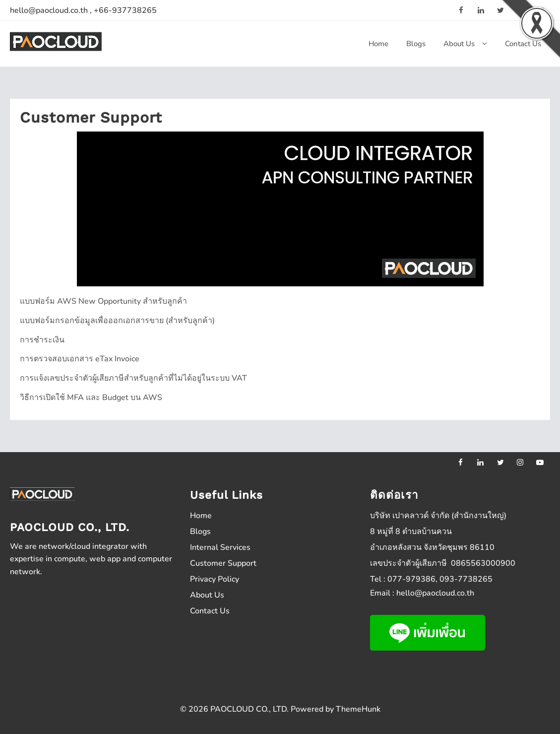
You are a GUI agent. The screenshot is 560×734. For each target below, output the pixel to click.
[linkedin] (481, 10)
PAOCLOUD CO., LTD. (249, 709)
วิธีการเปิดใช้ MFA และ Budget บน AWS (91, 398)
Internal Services (220, 547)
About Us (207, 595)
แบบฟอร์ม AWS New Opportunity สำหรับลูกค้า (103, 301)
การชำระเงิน (42, 340)
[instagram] (520, 462)
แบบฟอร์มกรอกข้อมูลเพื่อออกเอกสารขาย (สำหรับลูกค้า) (117, 321)
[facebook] (461, 10)
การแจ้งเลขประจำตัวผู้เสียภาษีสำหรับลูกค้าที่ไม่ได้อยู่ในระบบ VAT (133, 378)
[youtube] (540, 462)
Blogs (200, 532)
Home (201, 516)
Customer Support (223, 563)
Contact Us (210, 611)
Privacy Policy (215, 579)
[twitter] (500, 462)
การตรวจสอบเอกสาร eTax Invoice (80, 359)
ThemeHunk (358, 709)
